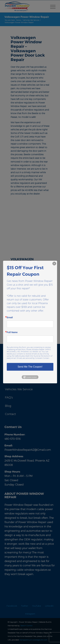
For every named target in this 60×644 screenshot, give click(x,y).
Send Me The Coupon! (30, 367)
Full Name (12, 333)
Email (10, 318)
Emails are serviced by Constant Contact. (33, 358)
